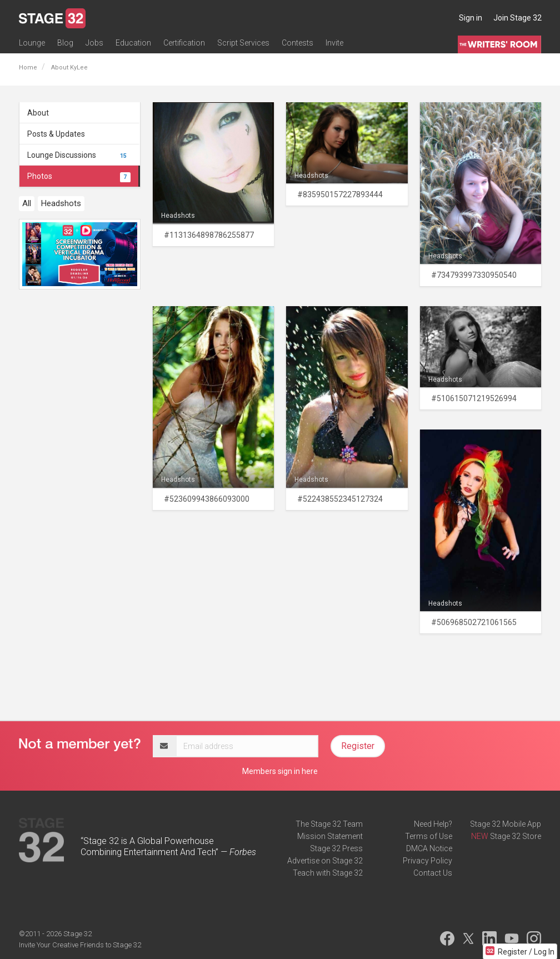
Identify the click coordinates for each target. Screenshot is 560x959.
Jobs (94, 43)
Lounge (32, 43)
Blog (65, 43)
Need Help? (433, 824)
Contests (297, 43)
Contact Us (433, 873)
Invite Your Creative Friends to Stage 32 (80, 945)
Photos (79, 176)
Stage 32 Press (336, 848)
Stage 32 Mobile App (506, 824)
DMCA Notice (429, 848)
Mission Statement (330, 836)
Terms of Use (429, 836)
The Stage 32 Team (329, 824)
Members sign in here (280, 771)
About (38, 113)
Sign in (471, 18)
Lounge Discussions (79, 155)
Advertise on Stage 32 (325, 861)
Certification (184, 43)
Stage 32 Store (516, 836)
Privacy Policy (427, 861)
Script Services (243, 43)
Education (133, 43)
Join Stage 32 (517, 18)
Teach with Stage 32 (328, 873)
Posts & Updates (56, 134)
